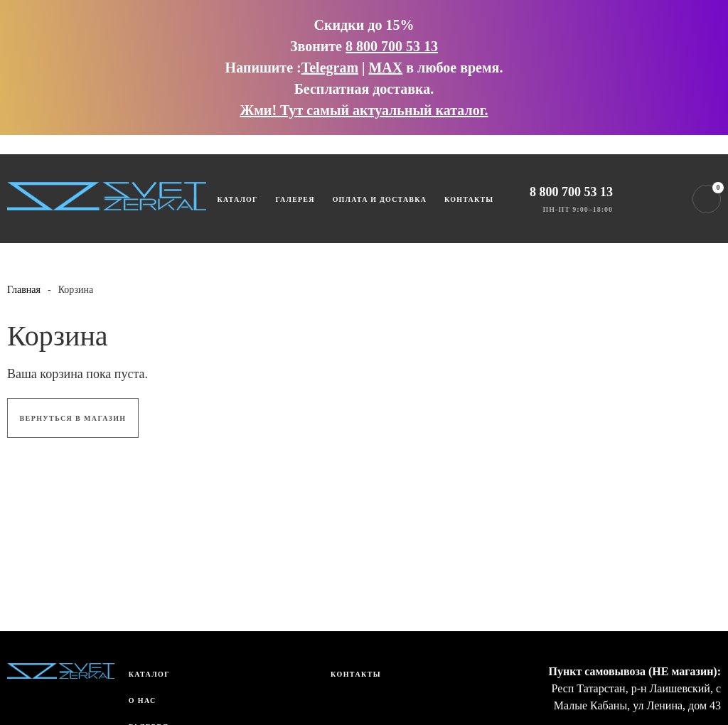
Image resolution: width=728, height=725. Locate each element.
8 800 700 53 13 (392, 46)
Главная (24, 290)
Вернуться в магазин (73, 418)
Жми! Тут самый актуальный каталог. (364, 110)
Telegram (330, 68)
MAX (385, 68)
